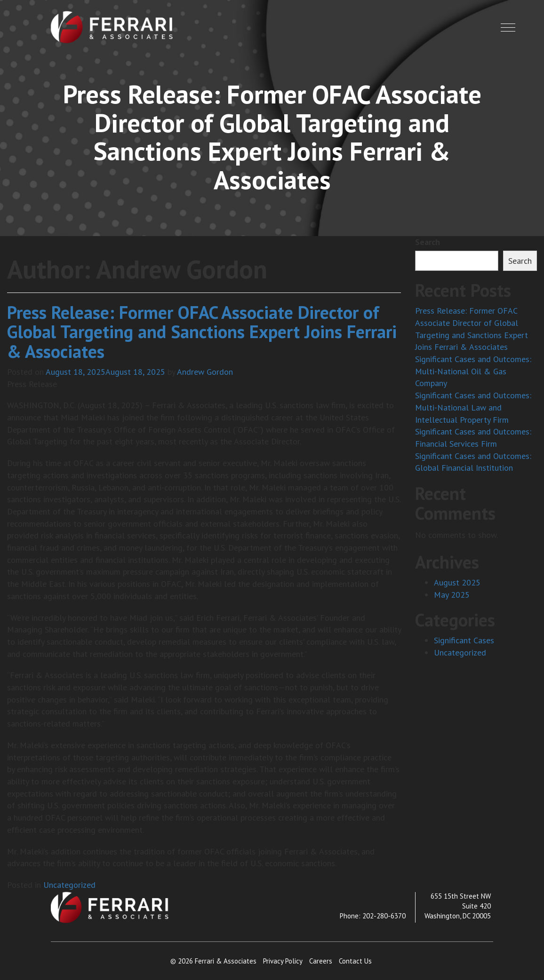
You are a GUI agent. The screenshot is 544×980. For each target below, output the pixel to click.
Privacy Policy (283, 961)
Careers (321, 961)
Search (428, 242)
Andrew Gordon (205, 372)
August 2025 (457, 582)
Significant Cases (464, 640)
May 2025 (452, 595)
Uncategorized (69, 885)
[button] (508, 28)
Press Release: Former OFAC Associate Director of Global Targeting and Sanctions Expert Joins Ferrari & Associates (202, 332)
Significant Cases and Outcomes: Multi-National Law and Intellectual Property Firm (473, 407)
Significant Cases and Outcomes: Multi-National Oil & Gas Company (473, 371)
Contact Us (355, 961)
